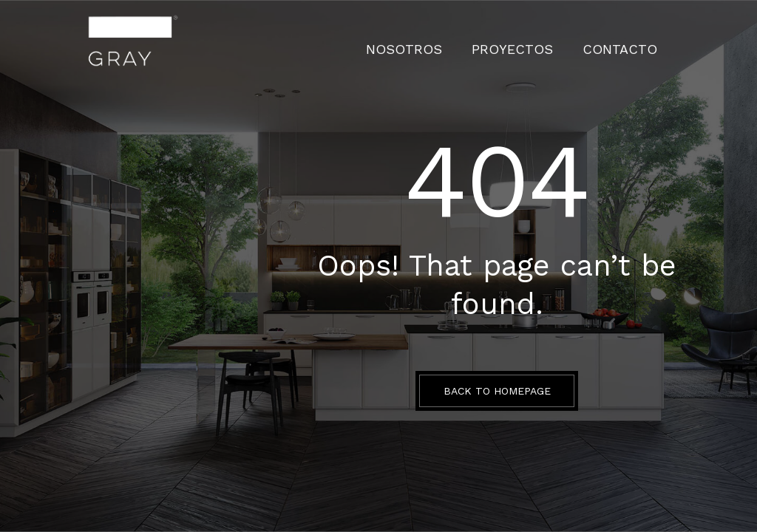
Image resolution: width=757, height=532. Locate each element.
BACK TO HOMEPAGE (497, 391)
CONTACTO (629, 41)
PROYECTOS (541, 41)
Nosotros (452, 41)
